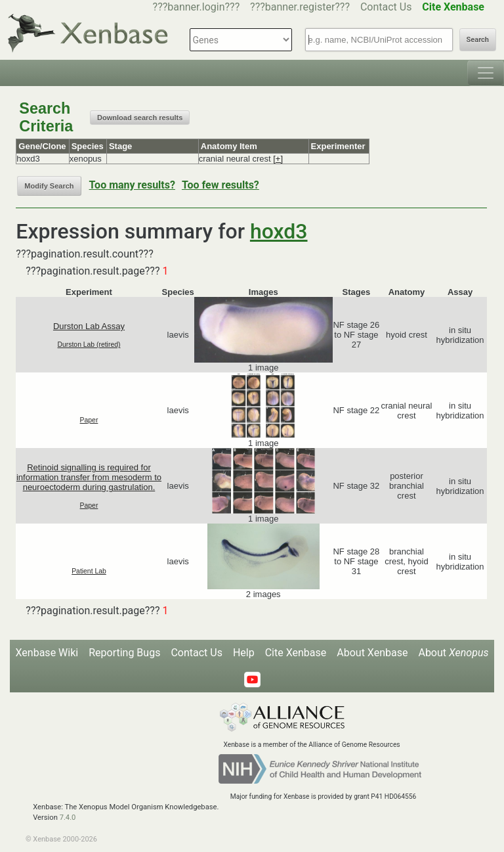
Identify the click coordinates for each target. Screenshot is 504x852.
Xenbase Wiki (47, 653)
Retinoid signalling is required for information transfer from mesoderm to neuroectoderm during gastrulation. (89, 477)
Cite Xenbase (296, 653)
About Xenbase (372, 653)
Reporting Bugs (124, 653)
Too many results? (132, 185)
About (453, 653)
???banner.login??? (197, 7)
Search (478, 40)
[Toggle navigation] (486, 73)
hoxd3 (279, 231)
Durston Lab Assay (89, 326)
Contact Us (386, 7)
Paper (89, 420)
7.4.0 (68, 818)
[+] (278, 159)
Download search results (140, 118)
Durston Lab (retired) (89, 345)
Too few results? (220, 185)
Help (244, 653)
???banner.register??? (300, 7)
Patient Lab (89, 571)
